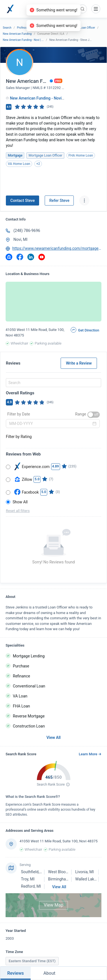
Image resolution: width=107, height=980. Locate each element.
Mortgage (55, 28)
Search (7, 28)
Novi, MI (20, 239)
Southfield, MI (33, 872)
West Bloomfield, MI (65, 872)
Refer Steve (59, 201)
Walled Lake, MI (89, 879)
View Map (54, 905)
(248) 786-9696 (27, 231)
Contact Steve (22, 201)
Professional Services (30, 28)
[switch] (94, 415)
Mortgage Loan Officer (81, 28)
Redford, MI (31, 886)
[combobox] (53, 383)
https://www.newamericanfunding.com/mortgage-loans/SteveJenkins (57, 248)
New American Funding (17, 34)
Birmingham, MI (62, 879)
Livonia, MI (85, 872)
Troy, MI (28, 879)
